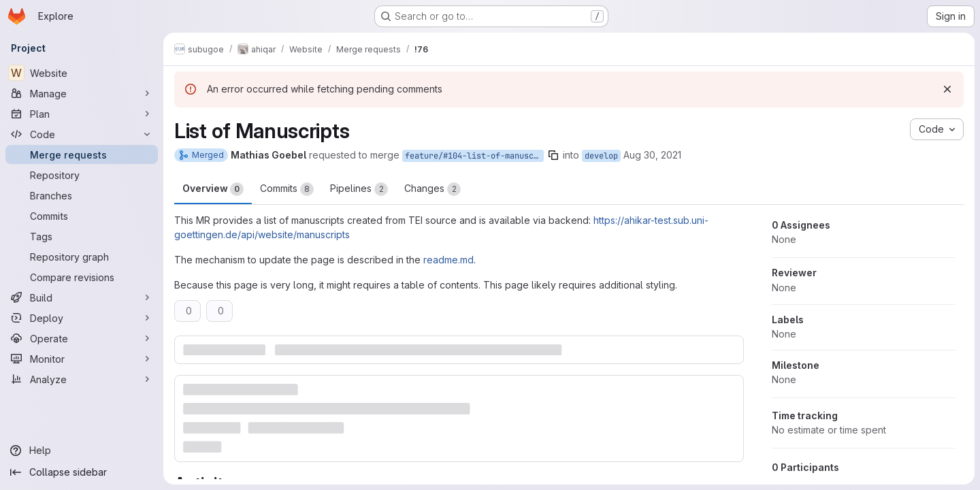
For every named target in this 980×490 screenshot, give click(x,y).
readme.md (448, 260)
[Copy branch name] (553, 155)
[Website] (82, 73)
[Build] (82, 297)
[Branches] (82, 195)
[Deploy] (82, 318)
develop (601, 156)
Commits (287, 189)
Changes (432, 189)
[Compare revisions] (82, 277)
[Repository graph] (82, 257)
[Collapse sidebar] (82, 472)
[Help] (82, 451)
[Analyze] (82, 379)
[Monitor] (82, 359)
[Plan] (82, 114)
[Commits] (82, 216)
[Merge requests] (82, 154)
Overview (213, 189)
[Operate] (82, 338)
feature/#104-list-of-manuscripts (474, 156)
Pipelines (359, 189)
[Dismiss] (947, 89)
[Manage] (82, 93)
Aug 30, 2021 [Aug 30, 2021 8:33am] (652, 155)
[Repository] (82, 175)
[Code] (82, 134)
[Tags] (82, 236)
